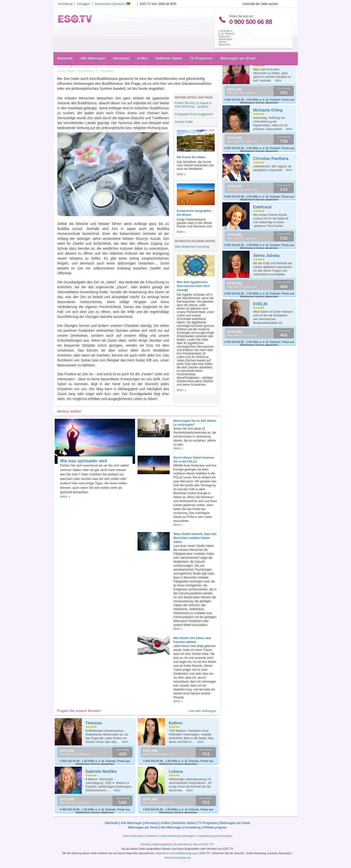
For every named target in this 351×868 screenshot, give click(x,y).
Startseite (65, 47)
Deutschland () (112, 4)
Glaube (71, 71)
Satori (141, 67)
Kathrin (176, 723)
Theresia (94, 723)
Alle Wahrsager (93, 47)
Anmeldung (65, 4)
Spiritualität (106, 71)
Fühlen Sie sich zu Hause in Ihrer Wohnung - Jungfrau (193, 105)
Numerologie (224, 836)
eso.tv (65, 67)
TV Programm (201, 47)
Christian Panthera (271, 159)
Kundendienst (182, 844)
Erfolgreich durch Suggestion (194, 114)
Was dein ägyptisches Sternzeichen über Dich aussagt (193, 286)
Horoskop (121, 47)
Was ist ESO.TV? (203, 844)
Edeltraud (262, 207)
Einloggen (83, 4)
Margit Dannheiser (271, 62)
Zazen (78, 67)
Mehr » (181, 174)
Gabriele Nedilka (101, 771)
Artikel (142, 47)
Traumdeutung (206, 836)
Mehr (125, 742)
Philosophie (113, 67)
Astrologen (188, 836)
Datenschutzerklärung (177, 858)
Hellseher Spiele (169, 47)
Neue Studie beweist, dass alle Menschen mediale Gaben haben (195, 538)
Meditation (98, 67)
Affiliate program (215, 827)
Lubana (176, 771)
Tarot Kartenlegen (133, 836)
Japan (87, 67)
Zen (165, 67)
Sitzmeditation (85, 71)
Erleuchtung (129, 67)
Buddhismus (154, 67)
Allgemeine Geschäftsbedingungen (177, 853)
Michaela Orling (268, 110)
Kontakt (145, 844)
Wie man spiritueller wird (83, 461)
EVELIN (260, 304)
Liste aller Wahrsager (202, 711)
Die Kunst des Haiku (191, 157)
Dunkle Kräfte (184, 122)
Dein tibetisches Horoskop (192, 247)
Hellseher (152, 836)
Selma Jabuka (267, 256)
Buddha (174, 67)
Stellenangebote (162, 844)
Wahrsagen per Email (238, 47)
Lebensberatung (170, 836)
